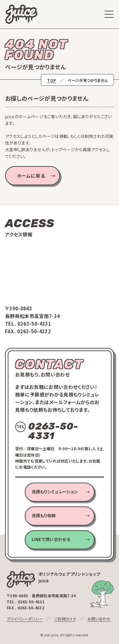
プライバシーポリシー (25, 619)
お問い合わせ (99, 619)
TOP (52, 80)
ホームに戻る (31, 176)
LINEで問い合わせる (51, 539)
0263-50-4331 (34, 324)
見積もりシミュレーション (55, 492)
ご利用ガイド (65, 619)
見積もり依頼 (44, 515)
